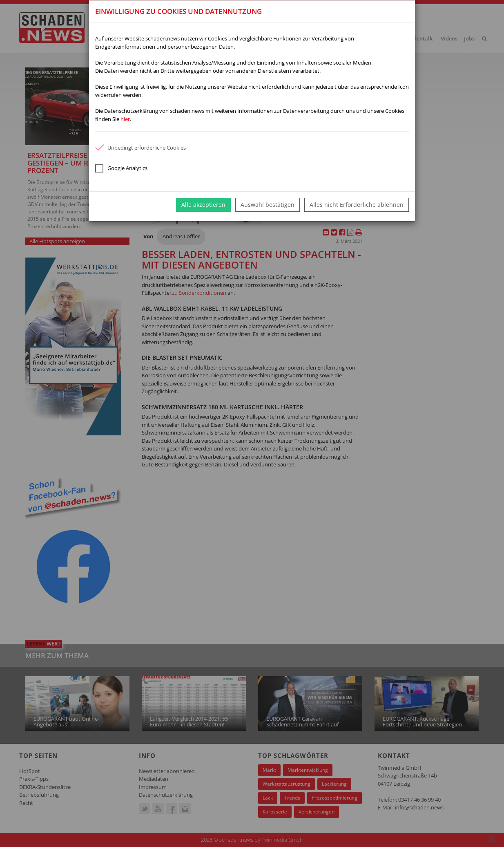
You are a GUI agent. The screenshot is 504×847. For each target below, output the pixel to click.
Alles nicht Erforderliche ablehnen (357, 205)
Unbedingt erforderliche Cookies (140, 148)
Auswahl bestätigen (268, 205)
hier (125, 119)
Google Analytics (121, 168)
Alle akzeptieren (203, 205)
